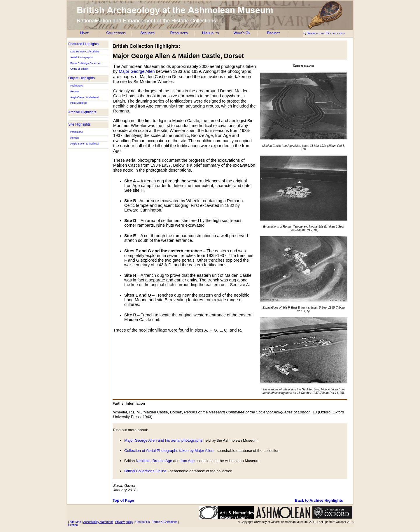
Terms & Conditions (165, 522)
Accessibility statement (98, 522)
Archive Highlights (82, 112)
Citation (73, 525)
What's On (242, 33)
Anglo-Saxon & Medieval (85, 97)
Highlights (211, 33)
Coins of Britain (79, 69)
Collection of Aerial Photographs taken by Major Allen (169, 451)
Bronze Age (162, 461)
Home (85, 33)
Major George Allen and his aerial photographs (163, 440)
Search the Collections (326, 33)
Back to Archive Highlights (319, 500)
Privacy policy (124, 522)
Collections (116, 33)
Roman (75, 91)
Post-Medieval (79, 103)
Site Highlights (79, 124)
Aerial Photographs (82, 57)
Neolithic (143, 461)
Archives (147, 33)
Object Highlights (82, 78)
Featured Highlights (83, 44)
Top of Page (123, 500)
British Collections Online (145, 471)
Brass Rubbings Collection (86, 63)
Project (273, 33)
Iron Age (188, 461)
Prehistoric (77, 86)
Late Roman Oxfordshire (85, 52)
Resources (179, 33)
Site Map (75, 522)
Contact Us (142, 522)
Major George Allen (137, 71)
